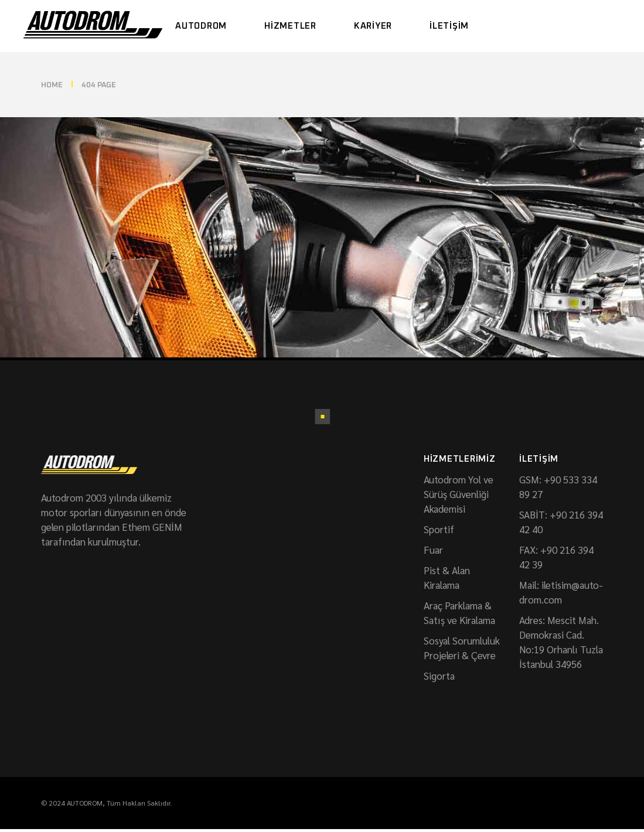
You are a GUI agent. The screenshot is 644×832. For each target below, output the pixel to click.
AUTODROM (85, 803)
